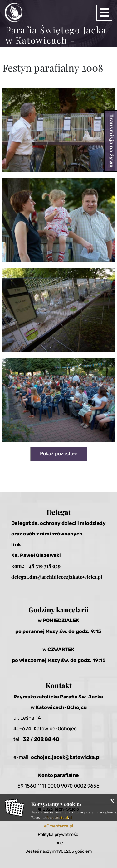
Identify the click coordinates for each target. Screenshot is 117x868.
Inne (59, 843)
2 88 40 (50, 739)
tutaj (65, 817)
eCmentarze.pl (58, 826)
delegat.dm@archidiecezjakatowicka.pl (57, 577)
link (16, 545)
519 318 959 (48, 566)
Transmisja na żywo (112, 141)
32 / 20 (32, 739)
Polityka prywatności (58, 834)
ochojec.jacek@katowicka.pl (66, 757)
